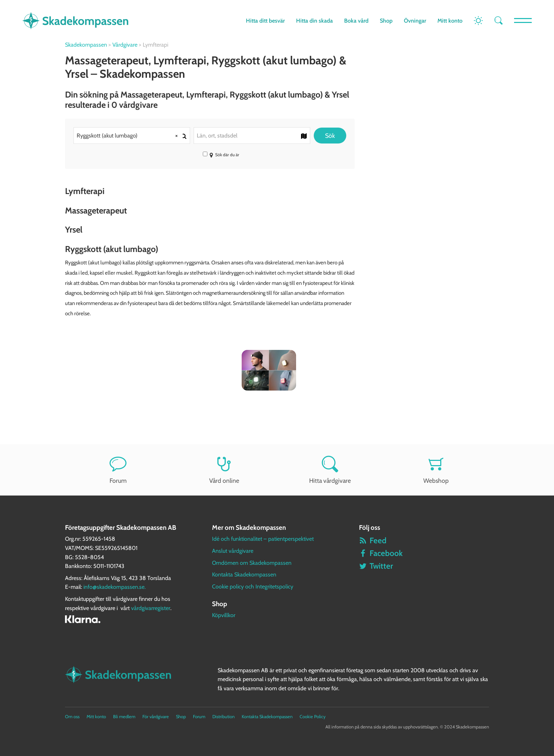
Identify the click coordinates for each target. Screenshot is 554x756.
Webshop (436, 470)
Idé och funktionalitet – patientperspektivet (263, 539)
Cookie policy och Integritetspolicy (253, 587)
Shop (386, 21)
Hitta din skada (314, 21)
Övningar (415, 21)
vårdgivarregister (151, 608)
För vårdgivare (156, 717)
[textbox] (252, 136)
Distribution (223, 717)
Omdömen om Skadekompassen (252, 563)
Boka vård (356, 21)
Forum (118, 470)
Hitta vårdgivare (330, 470)
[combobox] (132, 136)
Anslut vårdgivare (233, 551)
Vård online (224, 470)
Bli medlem (124, 717)
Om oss (72, 717)
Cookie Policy (313, 717)
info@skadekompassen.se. (114, 587)
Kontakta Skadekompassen (244, 575)
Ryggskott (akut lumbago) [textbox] (130, 136)
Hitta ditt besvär (265, 21)
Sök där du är (221, 155)
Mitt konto (450, 21)
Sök (330, 136)
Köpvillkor (224, 615)
